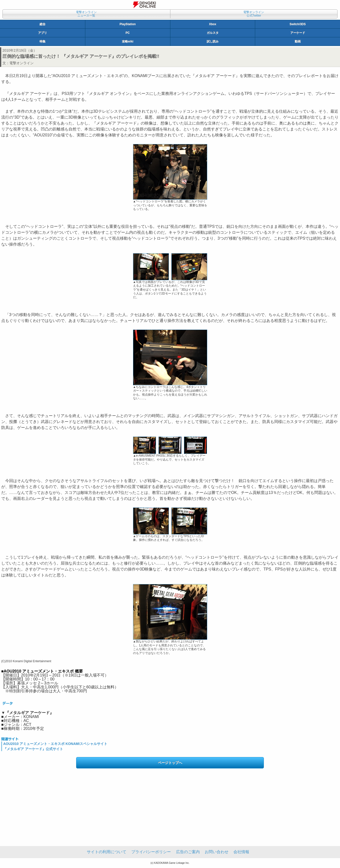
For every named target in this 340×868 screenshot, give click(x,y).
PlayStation (127, 24)
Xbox (213, 24)
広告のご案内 (188, 852)
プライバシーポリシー (151, 852)
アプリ (43, 33)
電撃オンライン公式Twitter (254, 14)
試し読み (213, 42)
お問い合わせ (217, 852)
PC (128, 33)
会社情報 (241, 852)
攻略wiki (128, 42)
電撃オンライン (22, 63)
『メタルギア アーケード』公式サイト (33, 749)
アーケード (298, 33)
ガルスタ (213, 33)
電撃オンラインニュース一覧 (86, 14)
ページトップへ (170, 763)
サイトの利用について (107, 852)
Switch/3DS (298, 24)
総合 (43, 24)
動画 (298, 42)
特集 (43, 42)
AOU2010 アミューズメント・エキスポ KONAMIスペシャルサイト (55, 744)
